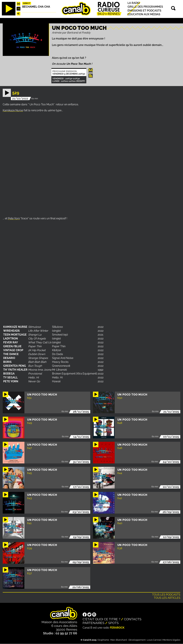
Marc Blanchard (119, 640)
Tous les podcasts (166, 595)
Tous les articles (167, 598)
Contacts (133, 619)
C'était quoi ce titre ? (101, 619)
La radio (134, 3)
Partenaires (94, 623)
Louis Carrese (154, 640)
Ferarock (117, 628)
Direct (27, 3)
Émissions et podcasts (144, 11)
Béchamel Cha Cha (36, 7)
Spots (113, 623)
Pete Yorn (14, 218)
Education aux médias (144, 14)
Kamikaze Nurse (13, 110)
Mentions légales (171, 640)
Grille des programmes (145, 7)
